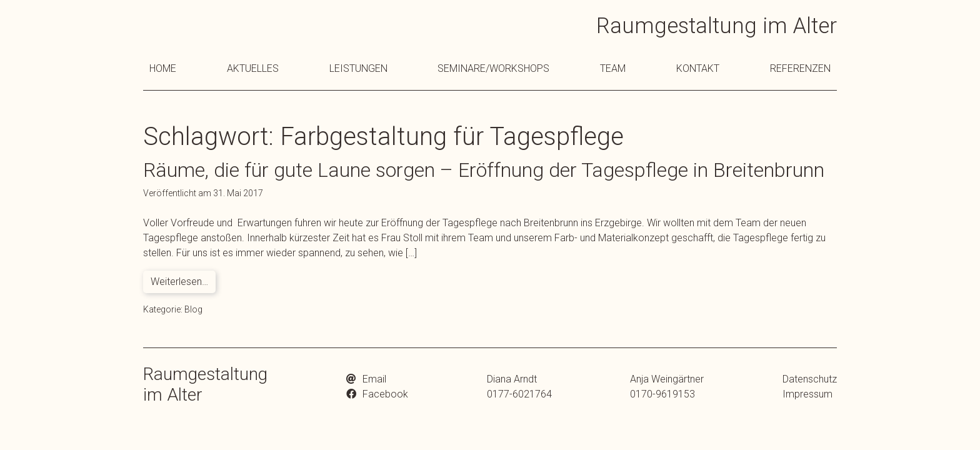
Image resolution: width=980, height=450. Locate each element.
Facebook (385, 394)
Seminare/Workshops (493, 68)
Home (163, 68)
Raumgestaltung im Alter (717, 26)
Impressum (807, 394)
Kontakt (698, 68)
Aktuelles (253, 68)
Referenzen (800, 68)
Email (374, 379)
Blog (193, 309)
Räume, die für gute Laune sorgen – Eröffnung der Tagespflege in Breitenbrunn (484, 170)
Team (613, 68)
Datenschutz (810, 379)
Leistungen (358, 68)
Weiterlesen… (179, 282)
